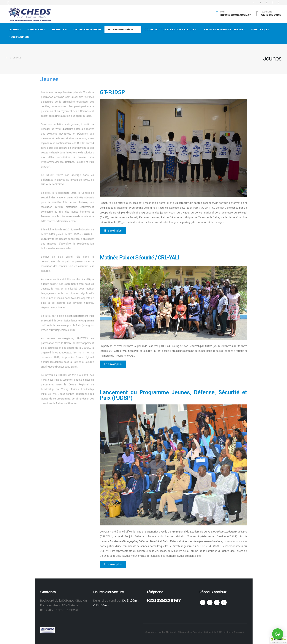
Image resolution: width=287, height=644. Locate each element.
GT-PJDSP (112, 92)
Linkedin (224, 602)
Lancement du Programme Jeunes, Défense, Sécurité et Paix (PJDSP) (173, 395)
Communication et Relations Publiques (170, 30)
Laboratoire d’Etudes (87, 30)
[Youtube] (266, 3)
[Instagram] (272, 3)
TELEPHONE (266, 12)
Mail (223, 12)
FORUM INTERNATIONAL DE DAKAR (223, 30)
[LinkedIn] (279, 3)
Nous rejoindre (19, 37)
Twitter (210, 602)
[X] (260, 3)
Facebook (203, 602)
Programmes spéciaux (122, 30)
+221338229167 (271, 15)
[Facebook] (254, 3)
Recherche (59, 30)
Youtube (217, 602)
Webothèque (259, 30)
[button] (8, 3)
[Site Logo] (29, 14)
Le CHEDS (14, 30)
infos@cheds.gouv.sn (236, 15)
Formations (35, 30)
